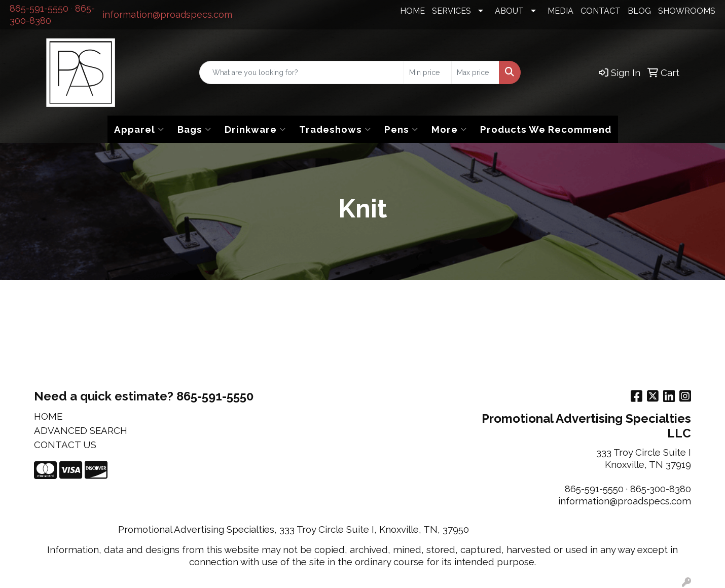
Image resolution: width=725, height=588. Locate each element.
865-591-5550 (39, 8)
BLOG (639, 11)
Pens (401, 129)
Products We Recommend (546, 129)
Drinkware (255, 129)
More (449, 129)
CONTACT (601, 11)
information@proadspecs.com (167, 14)
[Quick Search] (302, 72)
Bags (194, 129)
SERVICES (451, 11)
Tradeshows (335, 129)
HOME (412, 11)
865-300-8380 (661, 489)
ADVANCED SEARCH (81, 430)
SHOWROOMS (687, 11)
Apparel (139, 129)
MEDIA (560, 11)
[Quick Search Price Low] (428, 72)
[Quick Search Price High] (475, 72)
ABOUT (509, 11)
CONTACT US (65, 445)
